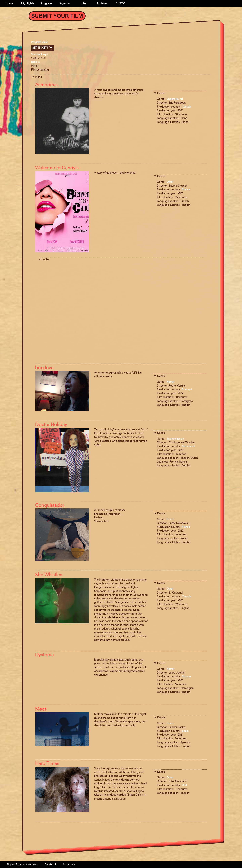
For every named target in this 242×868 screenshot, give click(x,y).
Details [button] (161, 93)
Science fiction (175, 439)
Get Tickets (43, 48)
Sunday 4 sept (39, 55)
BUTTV (120, 3)
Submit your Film (57, 16)
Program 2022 (39, 42)
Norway (186, 677)
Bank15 (35, 62)
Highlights (28, 3)
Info (83, 3)
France (186, 190)
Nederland (188, 446)
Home (9, 3)
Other (170, 182)
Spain (185, 731)
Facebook (50, 865)
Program (46, 3)
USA (184, 785)
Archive (102, 3)
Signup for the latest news (22, 865)
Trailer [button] (45, 260)
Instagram (69, 865)
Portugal (187, 390)
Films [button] (38, 77)
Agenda (65, 3)
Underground (175, 99)
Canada (186, 107)
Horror (170, 382)
